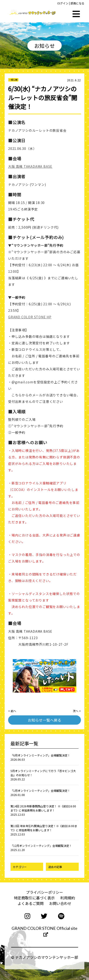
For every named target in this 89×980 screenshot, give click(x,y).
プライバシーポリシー (44, 892)
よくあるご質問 (31, 903)
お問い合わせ (60, 903)
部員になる (77, 3)
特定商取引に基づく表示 (34, 898)
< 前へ (12, 711)
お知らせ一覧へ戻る (44, 720)
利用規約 (68, 898)
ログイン (63, 3)
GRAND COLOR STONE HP (30, 317)
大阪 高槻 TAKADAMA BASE (30, 166)
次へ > (77, 711)
